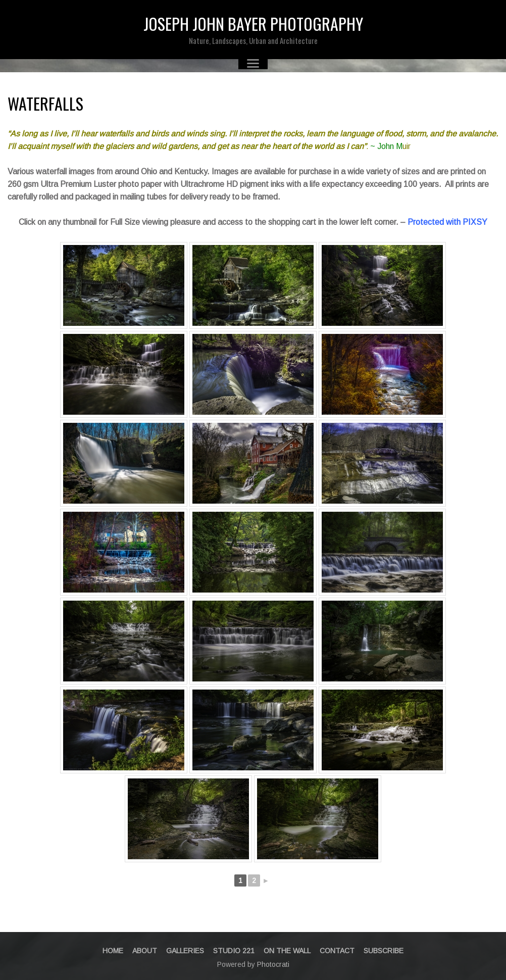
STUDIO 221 (234, 951)
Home (113, 951)
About (145, 951)
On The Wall (287, 951)
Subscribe (384, 951)
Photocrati (273, 964)
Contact (337, 951)
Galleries (185, 951)
